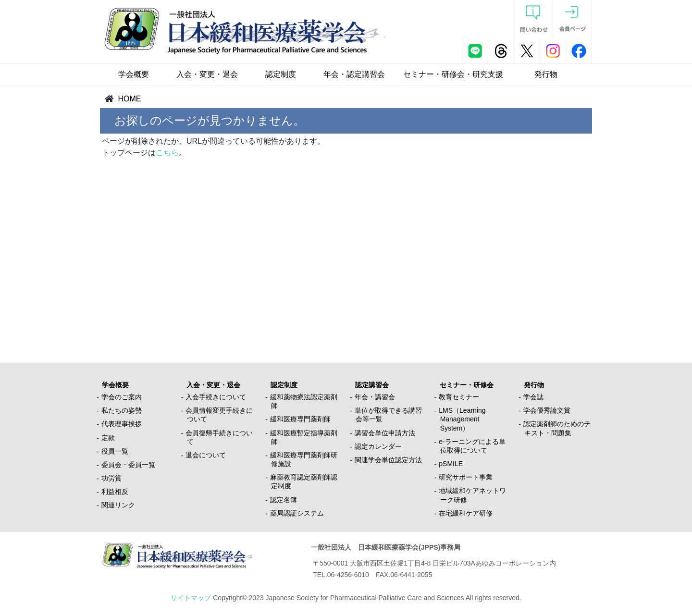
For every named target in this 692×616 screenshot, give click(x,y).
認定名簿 (284, 500)
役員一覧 (115, 451)
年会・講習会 (375, 397)
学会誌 (533, 397)
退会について (206, 455)
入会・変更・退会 (207, 74)
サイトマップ (191, 598)
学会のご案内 (122, 397)
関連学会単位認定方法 (388, 460)
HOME (129, 99)
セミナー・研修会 (467, 385)
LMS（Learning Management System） (462, 419)
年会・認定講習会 (354, 74)
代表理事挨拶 (122, 424)
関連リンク (118, 505)
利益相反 (115, 492)
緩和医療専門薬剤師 (300, 419)
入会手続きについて (216, 397)
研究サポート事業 (466, 477)
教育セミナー (459, 397)
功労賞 (111, 478)
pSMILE (451, 464)
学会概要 (134, 74)
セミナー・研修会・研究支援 (453, 74)
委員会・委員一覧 (128, 465)
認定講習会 (372, 385)
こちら (167, 153)
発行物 (546, 74)
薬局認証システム (297, 513)
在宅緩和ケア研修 (466, 513)
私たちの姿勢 (122, 410)
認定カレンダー (378, 446)
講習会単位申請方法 (385, 433)
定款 (108, 438)
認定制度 (281, 74)
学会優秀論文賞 (547, 410)
